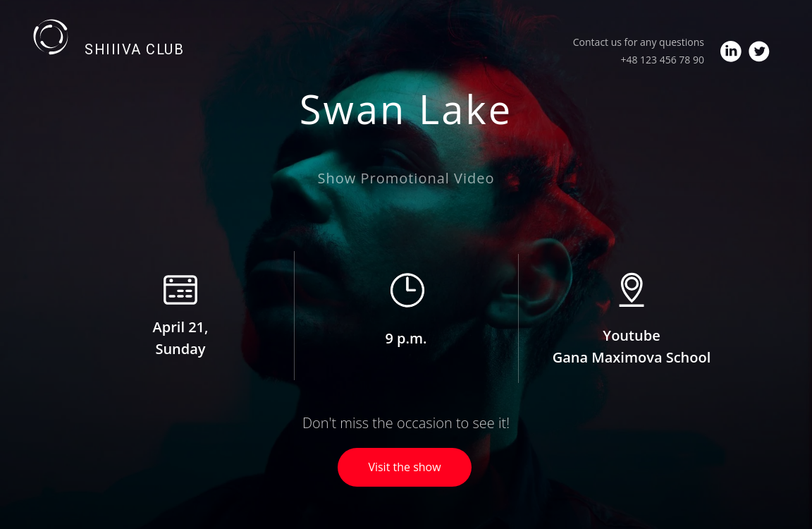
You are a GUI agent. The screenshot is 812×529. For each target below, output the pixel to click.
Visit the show (404, 467)
